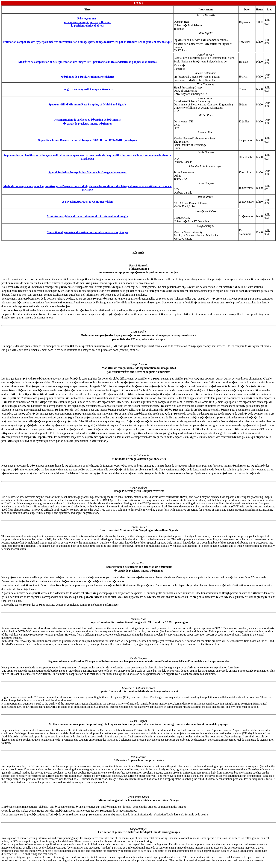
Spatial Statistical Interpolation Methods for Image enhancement (87, 172)
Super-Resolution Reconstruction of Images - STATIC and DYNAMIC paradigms (87, 140)
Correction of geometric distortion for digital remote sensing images (87, 232)
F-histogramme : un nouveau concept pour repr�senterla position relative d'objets (87, 22)
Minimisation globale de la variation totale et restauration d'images (87, 216)
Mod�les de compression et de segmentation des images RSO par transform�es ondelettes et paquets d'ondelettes (87, 62)
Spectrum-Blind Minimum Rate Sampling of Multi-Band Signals (87, 104)
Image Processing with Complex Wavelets (87, 89)
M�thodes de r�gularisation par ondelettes (88, 77)
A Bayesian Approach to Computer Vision (87, 202)
